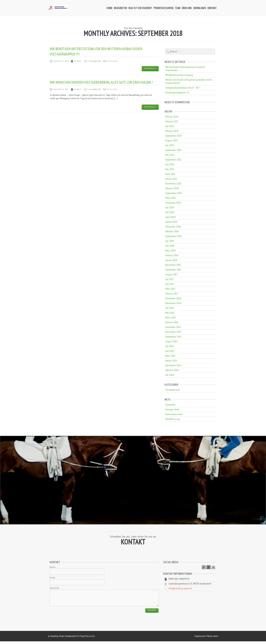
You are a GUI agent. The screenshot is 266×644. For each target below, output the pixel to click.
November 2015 (173, 332)
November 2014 (173, 365)
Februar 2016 (172, 322)
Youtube (213, 567)
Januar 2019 (171, 222)
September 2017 (173, 270)
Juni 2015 (170, 351)
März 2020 (170, 198)
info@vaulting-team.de (180, 588)
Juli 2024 (170, 126)
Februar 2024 (172, 131)
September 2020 (173, 193)
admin (79, 61)
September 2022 (173, 150)
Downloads (200, 8)
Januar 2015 (171, 361)
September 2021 (173, 160)
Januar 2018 (171, 260)
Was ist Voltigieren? (140, 8)
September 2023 (173, 136)
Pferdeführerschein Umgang (179, 75)
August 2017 (171, 275)
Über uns (187, 8)
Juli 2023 (170, 145)
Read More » (150, 68)
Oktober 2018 (172, 231)
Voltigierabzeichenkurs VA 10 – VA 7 (183, 88)
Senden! (152, 613)
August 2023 (171, 141)
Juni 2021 (170, 164)
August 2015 (171, 341)
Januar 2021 (171, 179)
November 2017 (173, 265)
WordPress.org (172, 419)
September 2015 (173, 337)
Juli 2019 (170, 208)
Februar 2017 (172, 294)
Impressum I (201, 639)
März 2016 (170, 318)
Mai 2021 (170, 169)
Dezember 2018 (173, 227)
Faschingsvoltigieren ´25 (177, 93)
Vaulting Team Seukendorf (63, 639)
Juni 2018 (170, 246)
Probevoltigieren (164, 8)
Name (53, 567)
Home (110, 8)
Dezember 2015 (173, 327)
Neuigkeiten (120, 8)
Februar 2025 (172, 121)
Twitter (204, 567)
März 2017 (170, 289)
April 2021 (170, 174)
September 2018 (173, 236)
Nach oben (213, 639)
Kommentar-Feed (174, 414)
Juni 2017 (170, 284)
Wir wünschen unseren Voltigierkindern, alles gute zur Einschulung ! (101, 82)
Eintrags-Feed (172, 410)
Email (52, 577)
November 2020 (173, 184)
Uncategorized (95, 61)
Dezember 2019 (173, 203)
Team (178, 8)
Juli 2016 (170, 308)
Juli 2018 (170, 241)
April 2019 (170, 217)
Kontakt (212, 8)
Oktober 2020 (172, 188)
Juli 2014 (170, 375)
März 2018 (170, 251)
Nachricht (54, 588)
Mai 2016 (170, 313)
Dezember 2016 (173, 298)
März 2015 (170, 356)
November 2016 (173, 303)
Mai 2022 (170, 155)
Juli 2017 (170, 279)
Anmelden (170, 405)
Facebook (209, 567)
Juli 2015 (170, 346)
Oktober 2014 (172, 370)
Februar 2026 (172, 117)
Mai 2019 (170, 212)
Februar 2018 (172, 255)
